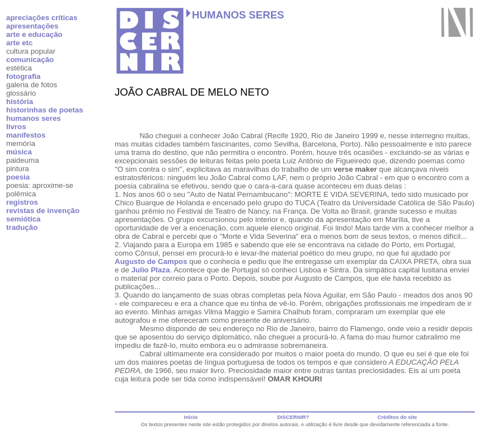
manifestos (26, 135)
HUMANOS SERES (238, 15)
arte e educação (34, 34)
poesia (18, 177)
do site (408, 417)
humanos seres (34, 118)
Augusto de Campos (151, 261)
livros (16, 127)
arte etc (19, 43)
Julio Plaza (151, 270)
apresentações (32, 26)
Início (191, 417)
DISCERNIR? (293, 417)
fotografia (23, 76)
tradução (22, 227)
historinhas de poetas (45, 110)
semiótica (23, 219)
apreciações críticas (42, 18)
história (20, 102)
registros (22, 202)
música (19, 152)
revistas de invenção (43, 211)
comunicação (30, 60)
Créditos (388, 417)
